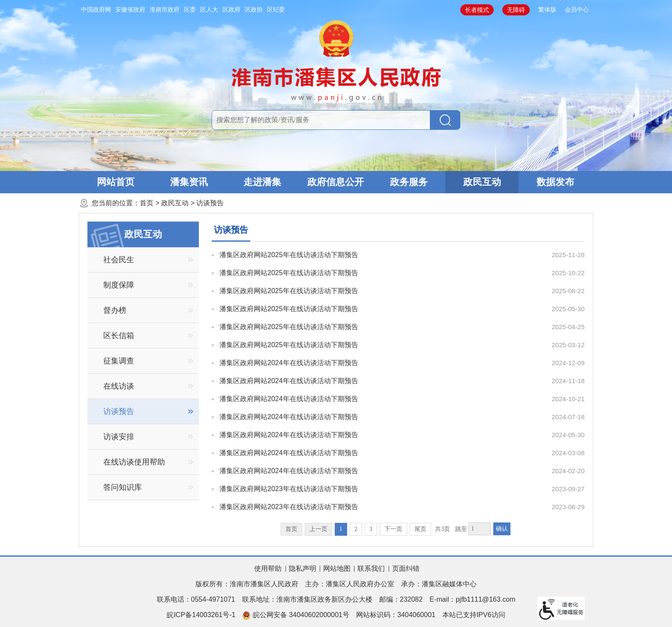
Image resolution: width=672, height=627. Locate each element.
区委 (190, 9)
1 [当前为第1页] (341, 529)
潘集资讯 (189, 182)
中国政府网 (96, 9)
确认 (502, 529)
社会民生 (119, 260)
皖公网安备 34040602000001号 (295, 615)
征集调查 (119, 361)
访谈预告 (210, 203)
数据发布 (555, 182)
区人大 (209, 9)
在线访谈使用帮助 (134, 462)
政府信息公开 (336, 182)
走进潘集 (262, 182)
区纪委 (276, 9)
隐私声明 (303, 568)
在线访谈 (119, 386)
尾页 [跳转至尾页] (420, 529)
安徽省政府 (130, 9)
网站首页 (116, 182)
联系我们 (371, 568)
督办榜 (115, 310)
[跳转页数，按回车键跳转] (480, 529)
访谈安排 (119, 437)
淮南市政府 (165, 9)
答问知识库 (123, 487)
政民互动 (482, 182)
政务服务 (409, 182)
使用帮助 (268, 568)
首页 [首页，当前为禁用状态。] (291, 529)
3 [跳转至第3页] (371, 529)
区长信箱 (119, 336)
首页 (147, 203)
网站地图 (337, 568)
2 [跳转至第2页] (356, 529)
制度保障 (119, 285)
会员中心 (577, 9)
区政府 (231, 9)
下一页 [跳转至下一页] (393, 529)
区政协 (254, 9)
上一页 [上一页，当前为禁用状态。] (318, 529)
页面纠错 (406, 568)
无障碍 (516, 10)
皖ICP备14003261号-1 (201, 615)
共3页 (442, 529)
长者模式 (477, 10)
